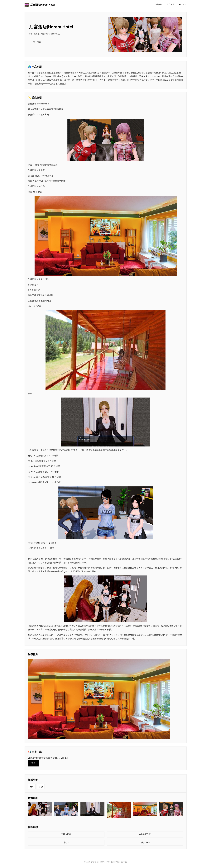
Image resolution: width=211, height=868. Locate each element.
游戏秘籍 (170, 5)
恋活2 (66, 843)
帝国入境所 (66, 834)
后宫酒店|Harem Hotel (40, 5)
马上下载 (183, 5)
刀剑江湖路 (145, 843)
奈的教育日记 (145, 834)
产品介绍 (158, 5)
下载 (33, 763)
